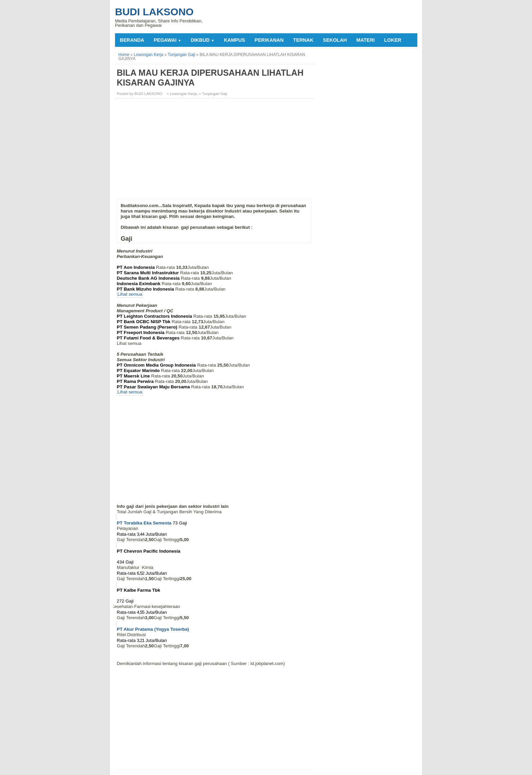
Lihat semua (130, 294)
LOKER (393, 40)
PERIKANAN (269, 40)
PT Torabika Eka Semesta (144, 523)
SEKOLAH (335, 40)
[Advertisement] (215, 151)
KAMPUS (234, 40)
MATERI (365, 40)
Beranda (132, 40)
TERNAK (303, 40)
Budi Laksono (154, 12)
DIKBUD (203, 40)
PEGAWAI (167, 40)
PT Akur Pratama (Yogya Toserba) (153, 629)
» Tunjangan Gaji (213, 94)
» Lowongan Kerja (182, 94)
